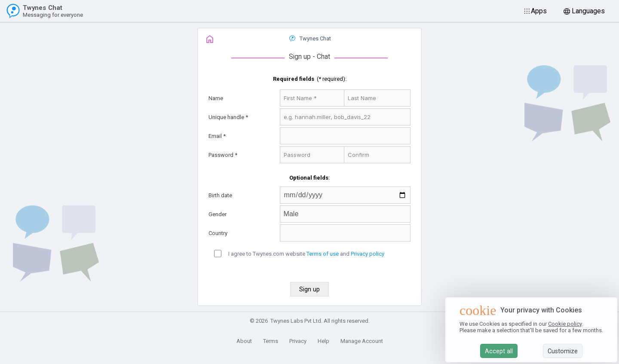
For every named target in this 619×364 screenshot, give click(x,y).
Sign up (300, 57)
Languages (588, 11)
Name (216, 98)
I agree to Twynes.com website (267, 254)
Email (215, 136)
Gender (218, 214)
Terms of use (323, 254)
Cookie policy (565, 324)
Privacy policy (368, 254)
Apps (539, 11)
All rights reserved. (347, 321)
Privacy (298, 341)
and (345, 254)
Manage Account (362, 341)
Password (221, 155)
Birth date (220, 195)
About (244, 341)
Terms (271, 341)
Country (218, 233)
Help (323, 341)
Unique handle (226, 117)
